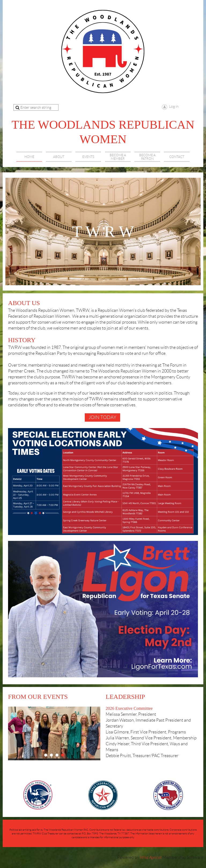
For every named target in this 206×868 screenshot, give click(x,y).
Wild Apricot (151, 858)
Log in (174, 106)
